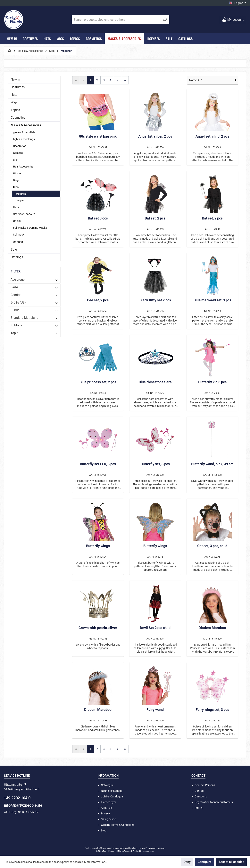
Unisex (17, 221)
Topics (15, 110)
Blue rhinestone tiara (155, 382)
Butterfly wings (98, 546)
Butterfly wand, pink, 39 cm (212, 464)
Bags (16, 180)
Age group (34, 280)
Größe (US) (34, 302)
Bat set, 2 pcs (155, 218)
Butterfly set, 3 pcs (155, 464)
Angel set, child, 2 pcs (212, 136)
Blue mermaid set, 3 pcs (212, 300)
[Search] (165, 20)
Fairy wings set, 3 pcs (212, 710)
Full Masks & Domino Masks (30, 228)
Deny (187, 862)
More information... (96, 862)
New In (15, 79)
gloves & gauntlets (24, 132)
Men (16, 160)
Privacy (105, 813)
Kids (16, 187)
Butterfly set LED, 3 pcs (98, 464)
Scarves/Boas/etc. (24, 214)
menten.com (148, 851)
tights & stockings (24, 139)
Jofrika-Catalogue (112, 796)
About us (106, 808)
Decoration (20, 146)
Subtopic (34, 325)
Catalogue (107, 785)
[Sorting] (213, 80)
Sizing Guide (108, 819)
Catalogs (17, 257)
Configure (205, 862)
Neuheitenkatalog (112, 791)
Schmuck (19, 235)
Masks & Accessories (26, 125)
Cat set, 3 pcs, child (212, 546)
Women (18, 173)
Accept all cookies (231, 862)
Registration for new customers (214, 802)
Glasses (18, 153)
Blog (104, 830)
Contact (200, 791)
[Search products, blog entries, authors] (116, 20)
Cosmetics (18, 118)
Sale (14, 249)
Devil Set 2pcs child (155, 628)
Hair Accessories (23, 167)
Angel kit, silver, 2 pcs (155, 136)
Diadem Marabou (212, 628)
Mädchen (21, 194)
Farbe (34, 287)
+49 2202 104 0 (17, 798)
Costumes (18, 87)
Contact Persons (205, 785)
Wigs (14, 102)
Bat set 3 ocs (98, 218)
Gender (34, 295)
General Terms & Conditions (118, 825)
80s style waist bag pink (98, 136)
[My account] (233, 20)
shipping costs (113, 848)
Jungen (20, 201)
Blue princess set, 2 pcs (98, 382)
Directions (201, 796)
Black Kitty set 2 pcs (155, 300)
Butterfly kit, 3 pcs (212, 382)
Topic (34, 333)
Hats (14, 95)
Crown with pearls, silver (98, 628)
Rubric (34, 310)
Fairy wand (155, 710)
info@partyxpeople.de (23, 805)
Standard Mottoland (34, 318)
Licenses (17, 242)
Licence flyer (108, 802)
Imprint (199, 808)
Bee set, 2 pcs (98, 300)
